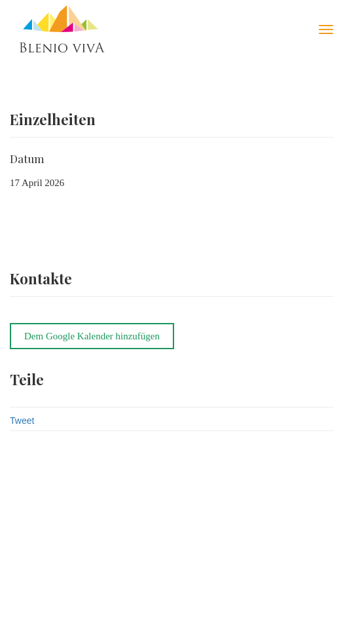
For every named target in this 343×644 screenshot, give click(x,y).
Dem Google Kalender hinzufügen (92, 336)
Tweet (22, 421)
